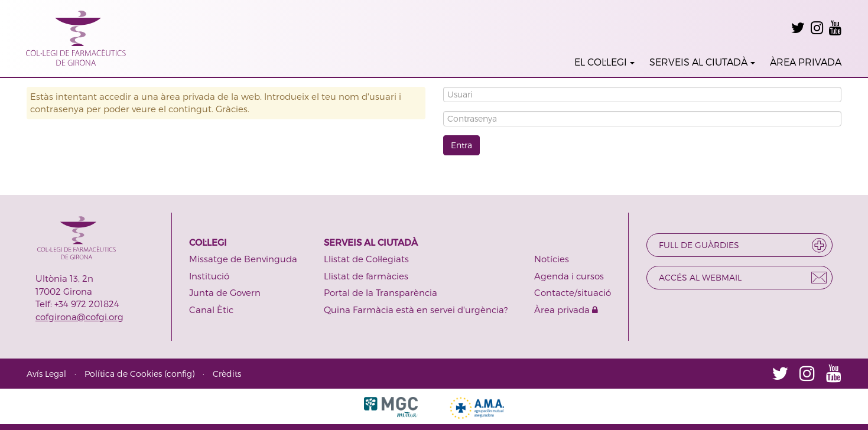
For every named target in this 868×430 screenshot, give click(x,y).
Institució (209, 276)
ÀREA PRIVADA (806, 62)
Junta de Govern (225, 292)
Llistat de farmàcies (366, 276)
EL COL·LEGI (604, 62)
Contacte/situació (573, 292)
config (179, 374)
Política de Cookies (123, 374)
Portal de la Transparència (381, 292)
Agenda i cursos (569, 276)
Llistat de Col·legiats (366, 259)
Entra (461, 145)
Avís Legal (46, 374)
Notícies (552, 259)
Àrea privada (566, 310)
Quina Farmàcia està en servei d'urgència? (416, 310)
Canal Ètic (211, 310)
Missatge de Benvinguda (243, 259)
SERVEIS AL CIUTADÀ (702, 62)
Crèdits (227, 374)
